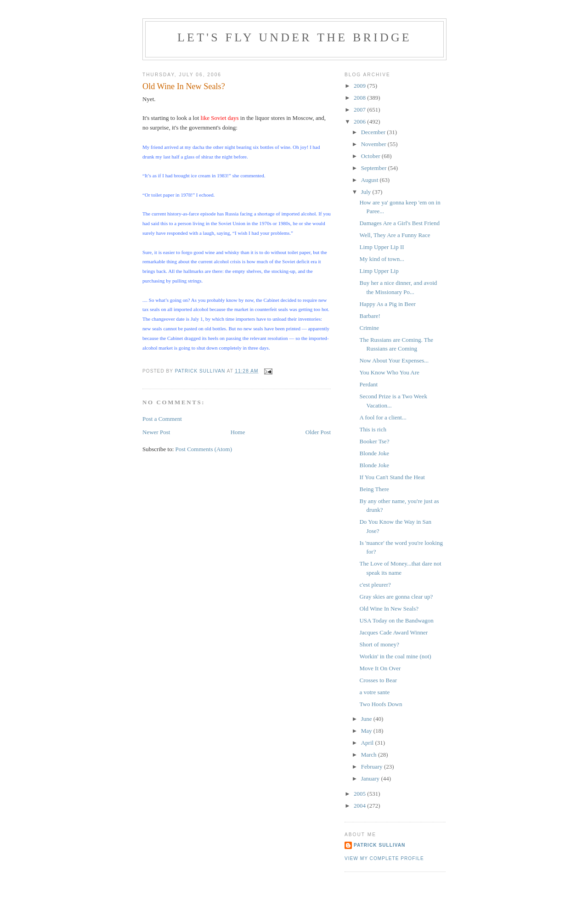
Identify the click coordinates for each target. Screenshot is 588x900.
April (368, 743)
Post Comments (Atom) (204, 449)
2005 (360, 794)
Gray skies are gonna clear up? (396, 597)
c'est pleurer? (375, 585)
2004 (360, 806)
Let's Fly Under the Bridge (294, 37)
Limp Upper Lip (379, 271)
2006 (360, 122)
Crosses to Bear (378, 680)
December (374, 132)
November (374, 144)
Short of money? (379, 644)
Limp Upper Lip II (382, 247)
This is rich (373, 429)
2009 (360, 86)
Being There (374, 489)
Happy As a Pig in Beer (387, 304)
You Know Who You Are (389, 372)
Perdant (368, 384)
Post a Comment (162, 419)
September (375, 168)
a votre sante (374, 692)
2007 (360, 110)
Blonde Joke (374, 453)
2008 (360, 98)
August (370, 180)
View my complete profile (384, 858)
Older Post (318, 432)
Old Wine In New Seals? (389, 608)
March (370, 755)
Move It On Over (380, 668)
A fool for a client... (383, 417)
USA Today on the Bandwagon (396, 620)
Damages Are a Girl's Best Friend (399, 223)
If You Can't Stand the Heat (392, 477)
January (371, 778)
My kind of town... (382, 259)
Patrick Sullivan (379, 845)
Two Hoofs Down (381, 704)
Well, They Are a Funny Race (395, 235)
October (371, 156)
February (373, 767)
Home (238, 432)
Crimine (369, 328)
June (367, 719)
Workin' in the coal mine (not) (395, 656)
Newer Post (156, 432)
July (367, 192)
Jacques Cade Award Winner (393, 632)
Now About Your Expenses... (394, 360)
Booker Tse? (374, 441)
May (367, 731)
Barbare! (370, 316)
